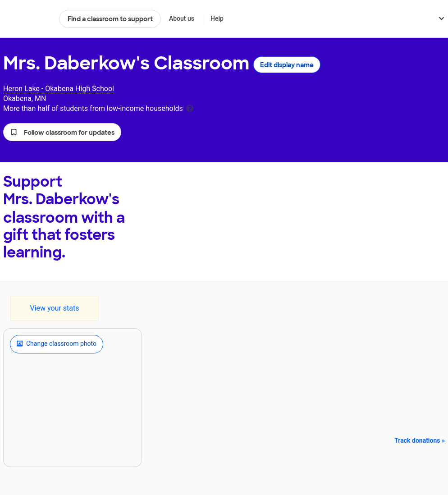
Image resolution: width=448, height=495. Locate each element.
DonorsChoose (27, 19)
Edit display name (287, 65)
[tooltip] (190, 108)
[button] (62, 132)
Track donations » (420, 440)
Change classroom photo (57, 344)
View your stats (54, 308)
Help (217, 18)
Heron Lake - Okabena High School (59, 89)
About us (182, 18)
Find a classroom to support (110, 19)
